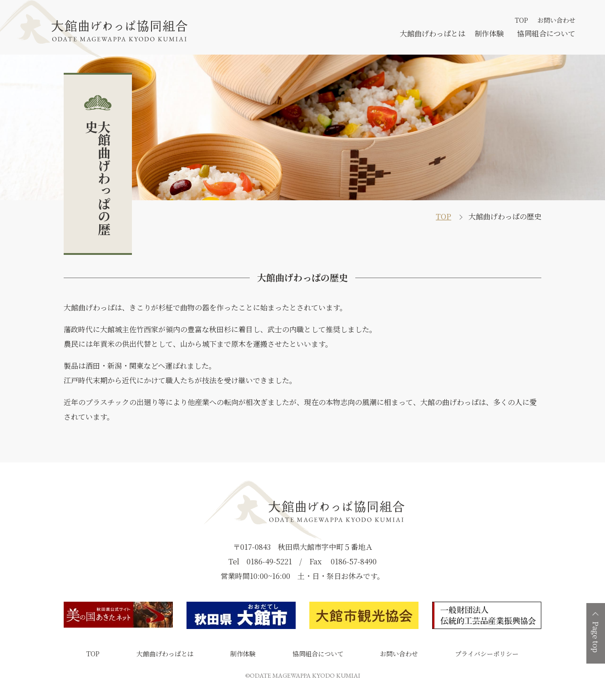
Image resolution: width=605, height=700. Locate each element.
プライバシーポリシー (487, 654)
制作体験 (489, 33)
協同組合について (546, 33)
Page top (596, 637)
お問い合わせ (556, 20)
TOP (522, 20)
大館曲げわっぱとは (433, 33)
